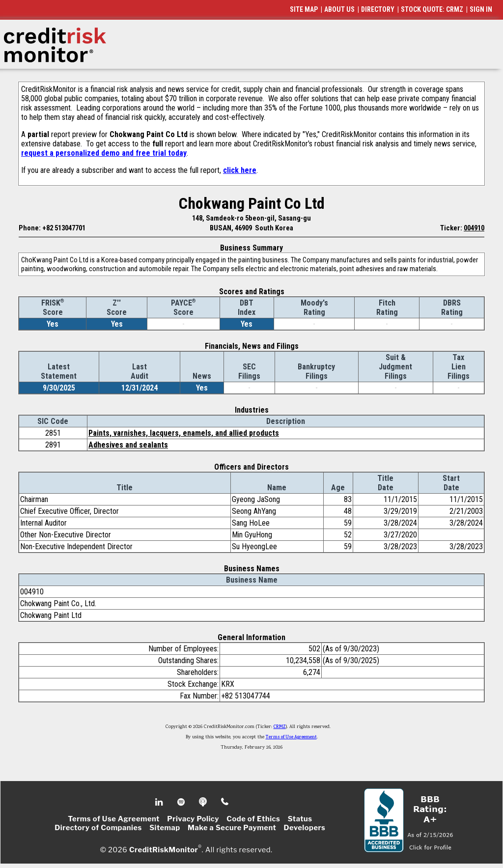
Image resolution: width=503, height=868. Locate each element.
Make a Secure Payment (232, 828)
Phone (225, 802)
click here (240, 170)
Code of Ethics (253, 819)
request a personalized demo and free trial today (104, 153)
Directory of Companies (98, 828)
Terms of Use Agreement (291, 737)
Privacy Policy (193, 819)
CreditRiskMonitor (164, 849)
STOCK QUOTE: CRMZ (432, 9)
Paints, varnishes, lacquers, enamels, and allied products (184, 433)
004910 (474, 228)
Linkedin (160, 802)
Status (300, 819)
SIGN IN (481, 9)
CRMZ (280, 727)
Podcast (204, 802)
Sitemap (165, 828)
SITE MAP (304, 9)
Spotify (182, 802)
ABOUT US (339, 9)
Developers (305, 828)
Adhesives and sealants (128, 445)
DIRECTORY (378, 9)
